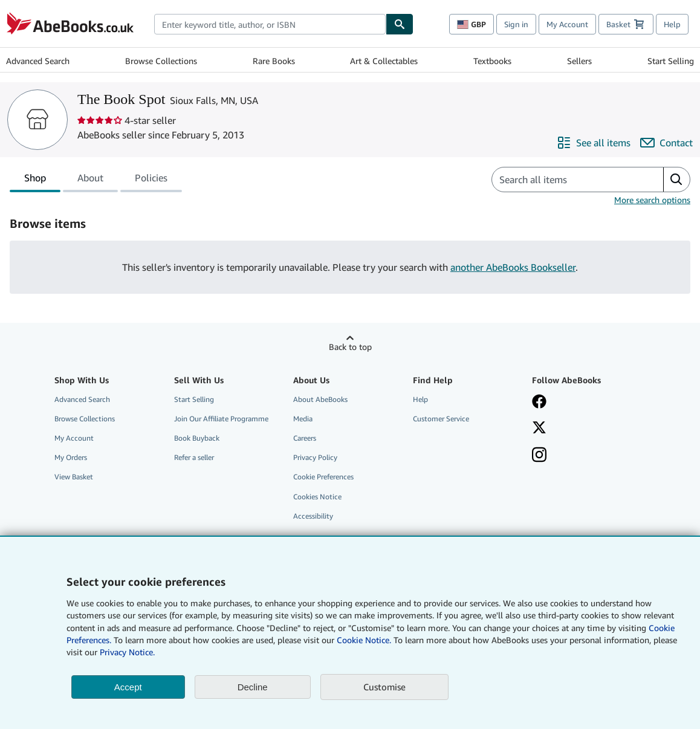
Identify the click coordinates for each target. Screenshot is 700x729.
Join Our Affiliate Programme (221, 419)
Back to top (350, 347)
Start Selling (671, 61)
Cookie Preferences (323, 477)
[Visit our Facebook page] (539, 403)
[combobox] (270, 24)
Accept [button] (128, 687)
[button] (676, 180)
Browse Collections (161, 61)
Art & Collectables (384, 61)
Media (303, 419)
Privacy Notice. (127, 652)
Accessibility (313, 516)
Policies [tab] (151, 180)
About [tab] (90, 180)
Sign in (516, 24)
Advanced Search (38, 61)
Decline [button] (253, 687)
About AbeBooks (320, 399)
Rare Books (274, 61)
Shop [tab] (35, 180)
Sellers (579, 61)
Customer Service (441, 419)
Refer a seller (194, 457)
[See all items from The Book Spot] (594, 143)
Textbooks (492, 61)
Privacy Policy (315, 457)
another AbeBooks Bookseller (513, 267)
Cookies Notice (317, 497)
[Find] (400, 24)
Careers (305, 438)
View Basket (74, 477)
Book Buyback (197, 438)
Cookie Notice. (364, 640)
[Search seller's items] (566, 180)
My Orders (71, 457)
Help (672, 24)
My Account (567, 24)
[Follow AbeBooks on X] (539, 429)
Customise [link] (384, 687)
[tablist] (96, 180)
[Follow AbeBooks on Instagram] (539, 456)
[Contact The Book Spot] (666, 143)
